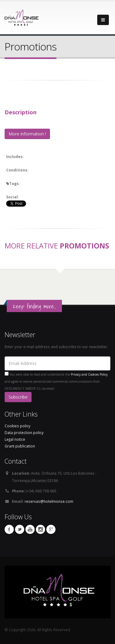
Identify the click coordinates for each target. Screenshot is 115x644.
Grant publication (20, 446)
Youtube (30, 529)
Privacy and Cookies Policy (89, 374)
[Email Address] (57, 363)
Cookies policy (17, 426)
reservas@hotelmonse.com (49, 501)
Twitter (20, 529)
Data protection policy (24, 432)
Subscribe (18, 397)
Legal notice (15, 439)
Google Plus (51, 529)
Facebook (9, 529)
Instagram (40, 529)
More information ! (27, 134)
